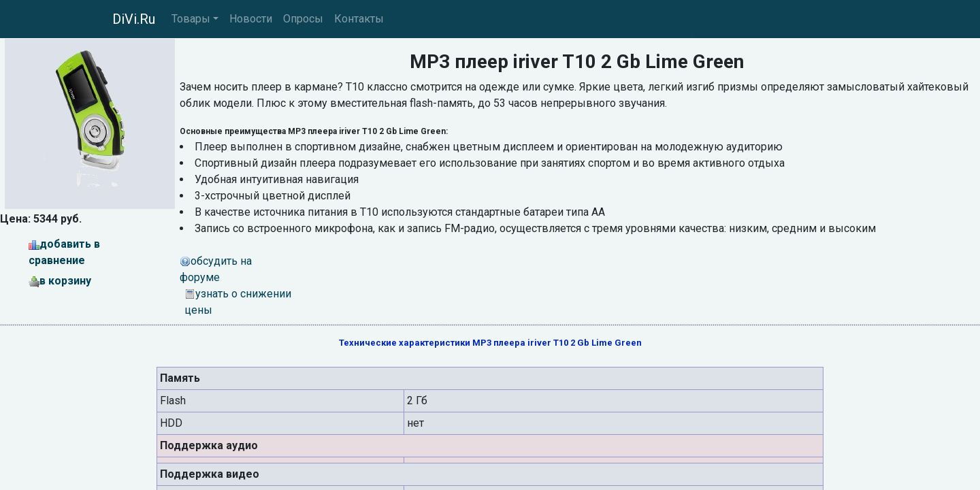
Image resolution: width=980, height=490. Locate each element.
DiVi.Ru (134, 19)
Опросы (303, 19)
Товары (191, 19)
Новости (251, 19)
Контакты (359, 19)
